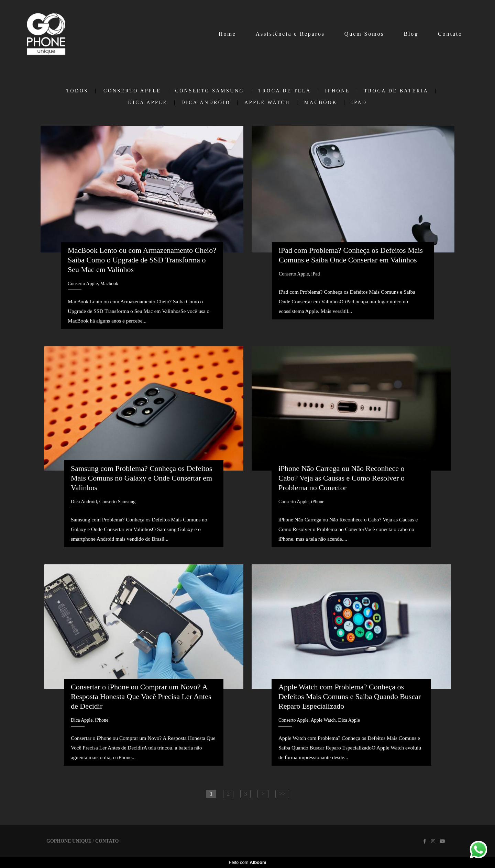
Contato (450, 34)
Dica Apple (148, 103)
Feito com (247, 862)
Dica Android (206, 103)
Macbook (321, 103)
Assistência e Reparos (290, 34)
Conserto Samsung (210, 91)
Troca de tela (284, 91)
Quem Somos (364, 34)
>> (282, 794)
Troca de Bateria (396, 91)
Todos (77, 91)
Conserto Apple (132, 91)
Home (227, 34)
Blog (411, 34)
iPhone (338, 91)
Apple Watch (267, 103)
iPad (359, 103)
